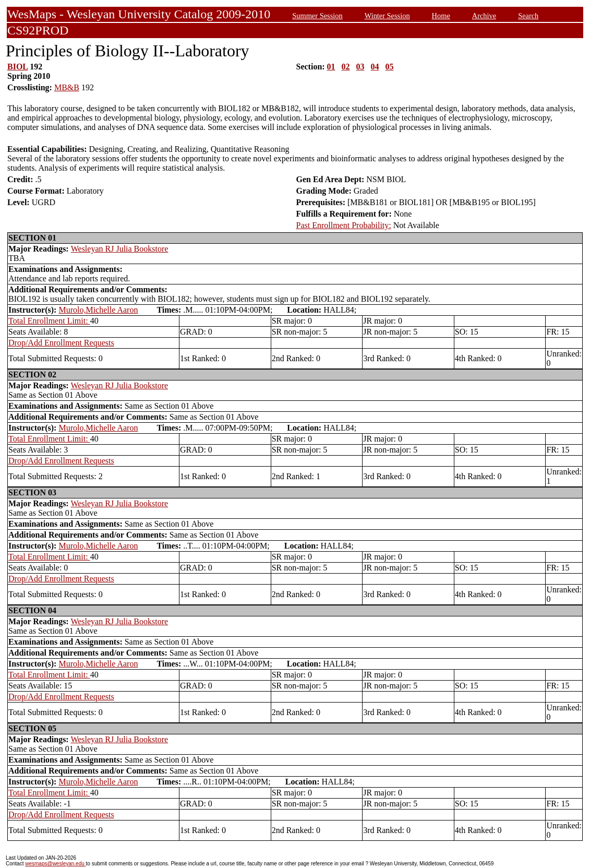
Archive (484, 16)
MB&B (67, 87)
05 (390, 67)
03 (360, 67)
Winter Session (387, 16)
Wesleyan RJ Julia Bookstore (120, 249)
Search (528, 16)
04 (375, 67)
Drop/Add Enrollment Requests (61, 343)
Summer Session (317, 16)
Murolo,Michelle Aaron (98, 310)
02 (346, 67)
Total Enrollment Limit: (49, 321)
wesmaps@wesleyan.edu (55, 864)
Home (441, 16)
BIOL (17, 67)
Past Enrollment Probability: (344, 225)
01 (331, 67)
